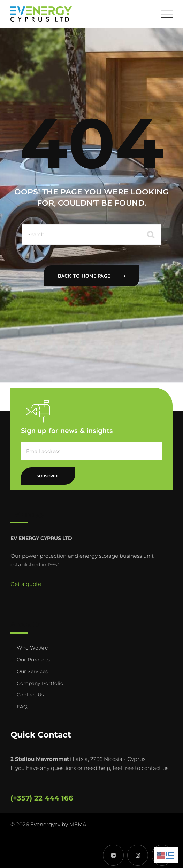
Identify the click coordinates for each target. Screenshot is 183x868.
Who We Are (32, 648)
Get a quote (26, 584)
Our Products (33, 660)
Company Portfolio (40, 683)
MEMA (78, 824)
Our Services (32, 671)
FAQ (22, 707)
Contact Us (30, 695)
